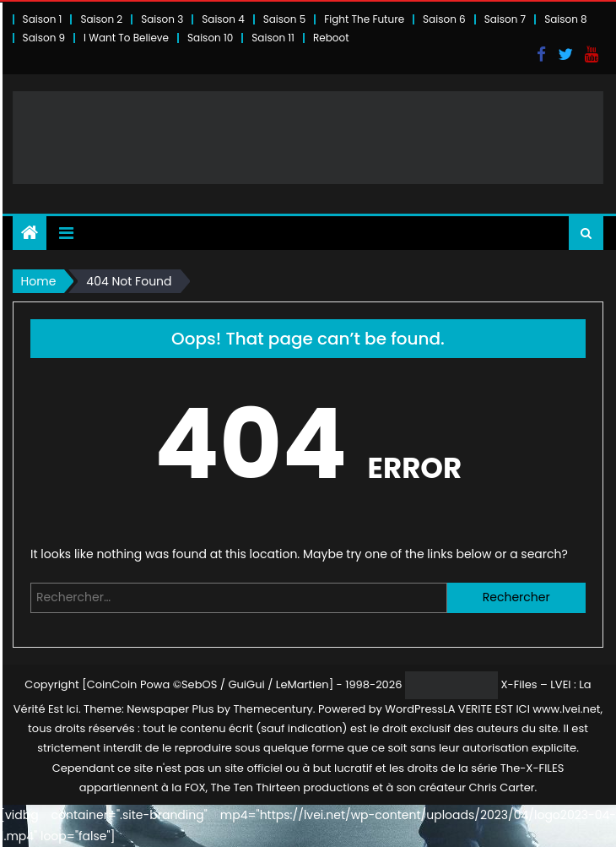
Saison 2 (101, 19)
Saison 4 (223, 19)
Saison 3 (162, 19)
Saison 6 (444, 19)
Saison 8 (566, 19)
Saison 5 (284, 19)
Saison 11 (273, 38)
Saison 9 (44, 38)
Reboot (331, 38)
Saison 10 (210, 38)
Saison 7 (505, 19)
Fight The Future (364, 19)
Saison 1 (43, 19)
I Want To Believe (126, 38)
